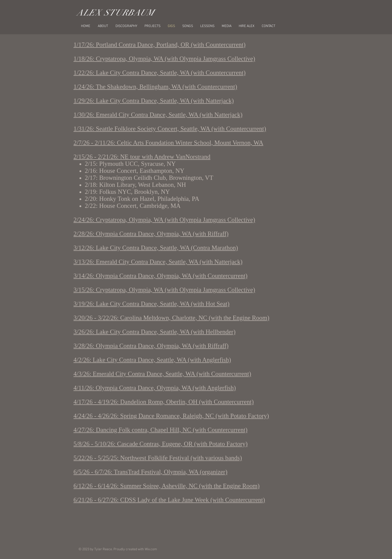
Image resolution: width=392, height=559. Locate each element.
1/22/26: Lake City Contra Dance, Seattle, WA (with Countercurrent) (159, 73)
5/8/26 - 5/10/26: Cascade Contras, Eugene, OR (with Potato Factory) (160, 444)
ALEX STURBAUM (116, 13)
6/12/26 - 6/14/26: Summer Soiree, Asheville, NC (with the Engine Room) (166, 486)
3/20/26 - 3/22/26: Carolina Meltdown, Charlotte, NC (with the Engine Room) (171, 318)
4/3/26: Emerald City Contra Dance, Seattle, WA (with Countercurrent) (162, 374)
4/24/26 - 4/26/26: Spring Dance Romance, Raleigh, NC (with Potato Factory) (171, 416)
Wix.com (151, 549)
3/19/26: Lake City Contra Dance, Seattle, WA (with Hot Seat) (151, 304)
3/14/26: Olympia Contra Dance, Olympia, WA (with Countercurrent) (160, 276)
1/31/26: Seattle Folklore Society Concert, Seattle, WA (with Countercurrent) (170, 129)
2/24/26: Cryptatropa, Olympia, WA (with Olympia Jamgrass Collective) (164, 220)
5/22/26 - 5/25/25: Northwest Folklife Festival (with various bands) (158, 458)
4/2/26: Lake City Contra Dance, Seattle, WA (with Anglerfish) (152, 360)
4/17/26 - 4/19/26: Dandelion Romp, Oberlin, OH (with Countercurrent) (164, 402)
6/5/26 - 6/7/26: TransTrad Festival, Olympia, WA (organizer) (150, 472)
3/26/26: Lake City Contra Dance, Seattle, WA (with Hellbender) (154, 332)
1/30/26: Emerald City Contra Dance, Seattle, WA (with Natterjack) (158, 115)
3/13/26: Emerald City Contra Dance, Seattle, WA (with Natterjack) (158, 262)
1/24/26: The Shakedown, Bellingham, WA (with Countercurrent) (155, 87)
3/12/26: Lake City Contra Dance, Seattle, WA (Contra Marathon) (156, 248)
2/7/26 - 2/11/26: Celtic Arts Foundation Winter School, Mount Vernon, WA (168, 143)
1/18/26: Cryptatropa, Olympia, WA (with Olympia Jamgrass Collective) (164, 59)
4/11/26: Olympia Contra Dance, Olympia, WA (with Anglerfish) (155, 388)
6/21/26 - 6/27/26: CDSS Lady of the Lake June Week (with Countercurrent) (169, 500)
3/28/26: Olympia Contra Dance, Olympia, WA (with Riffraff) (151, 346)
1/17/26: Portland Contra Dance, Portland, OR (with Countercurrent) (159, 45)
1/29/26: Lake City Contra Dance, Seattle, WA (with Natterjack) (154, 101)
